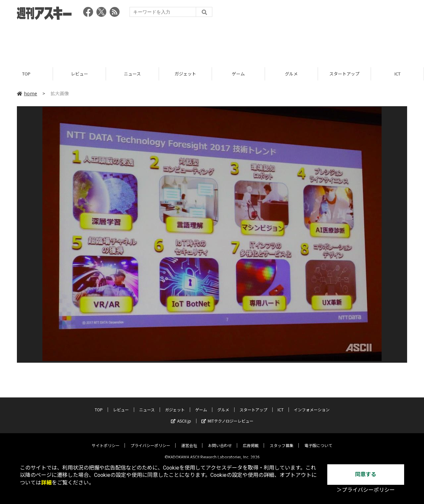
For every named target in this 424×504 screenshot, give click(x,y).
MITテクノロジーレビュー (227, 416)
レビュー (79, 74)
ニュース (132, 74)
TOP (26, 74)
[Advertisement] (212, 41)
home (27, 93)
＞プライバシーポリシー (366, 490)
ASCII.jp (181, 416)
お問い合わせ (220, 440)
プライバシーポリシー (150, 440)
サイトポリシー (106, 440)
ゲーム (238, 74)
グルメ (291, 74)
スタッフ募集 (282, 440)
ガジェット (185, 74)
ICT (397, 74)
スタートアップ (344, 74)
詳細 (46, 483)
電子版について (318, 440)
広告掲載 (251, 440)
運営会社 (189, 440)
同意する (366, 474)
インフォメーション (312, 405)
